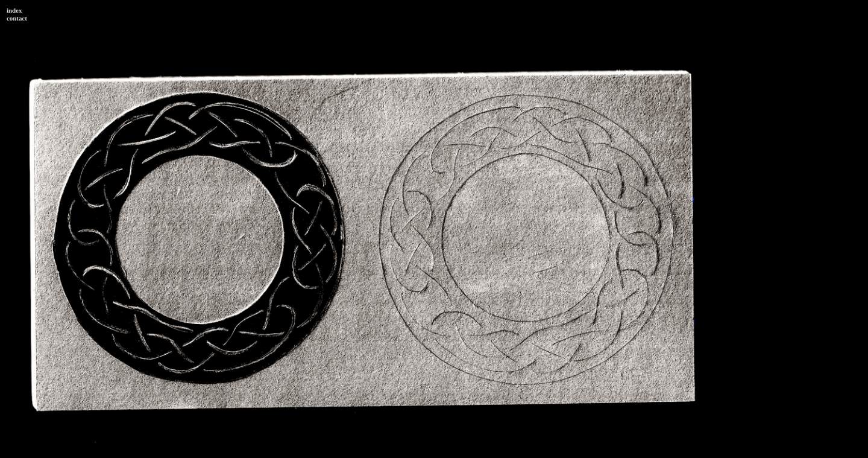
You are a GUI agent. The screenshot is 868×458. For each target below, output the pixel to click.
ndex (15, 10)
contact (17, 18)
